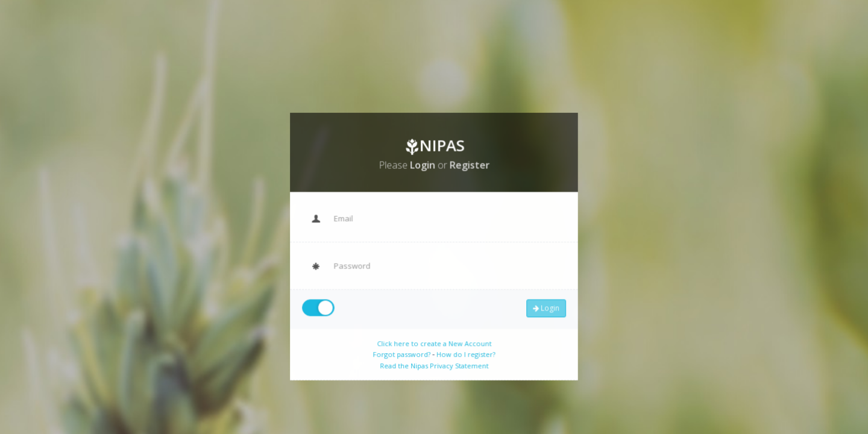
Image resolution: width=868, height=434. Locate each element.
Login (542, 306)
